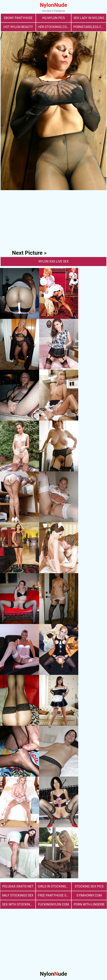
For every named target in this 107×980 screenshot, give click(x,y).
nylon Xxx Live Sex (53, 261)
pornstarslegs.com (90, 27)
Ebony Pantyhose (18, 18)
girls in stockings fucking (54, 886)
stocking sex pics (89, 886)
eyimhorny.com (89, 895)
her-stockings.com (54, 27)
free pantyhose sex (54, 895)
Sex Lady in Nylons (89, 18)
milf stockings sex (18, 895)
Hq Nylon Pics (53, 18)
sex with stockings (18, 904)
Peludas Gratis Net (18, 886)
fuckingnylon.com (53, 904)
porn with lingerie (89, 904)
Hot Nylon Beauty (18, 27)
